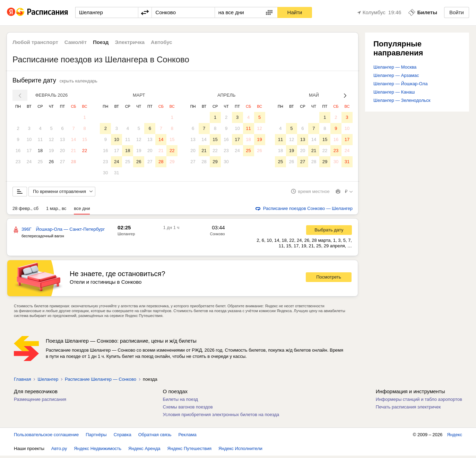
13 (62, 139)
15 (85, 139)
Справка (123, 437)
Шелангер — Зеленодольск (402, 100)
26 (51, 162)
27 (62, 162)
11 (40, 139)
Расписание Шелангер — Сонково (101, 382)
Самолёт (76, 42)
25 (40, 162)
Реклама (188, 437)
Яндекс (455, 437)
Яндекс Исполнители (240, 451)
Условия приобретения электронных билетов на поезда (221, 417)
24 (29, 162)
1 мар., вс (56, 211)
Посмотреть (329, 280)
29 (172, 162)
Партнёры (96, 437)
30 (105, 173)
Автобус (162, 42)
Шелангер (126, 236)
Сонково (217, 236)
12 (51, 139)
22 (85, 151)
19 (51, 151)
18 (40, 151)
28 (73, 162)
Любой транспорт (35, 42)
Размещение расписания (40, 402)
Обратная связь (155, 437)
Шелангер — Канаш (394, 92)
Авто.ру (59, 451)
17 (29, 151)
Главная (22, 382)
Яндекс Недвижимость (98, 451)
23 (18, 162)
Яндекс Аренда (144, 451)
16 (18, 151)
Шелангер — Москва (395, 67)
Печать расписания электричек (408, 409)
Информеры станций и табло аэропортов (419, 402)
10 (29, 139)
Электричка (130, 42)
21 (73, 151)
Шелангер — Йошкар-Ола (400, 84)
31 (116, 173)
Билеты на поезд (181, 402)
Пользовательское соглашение (46, 437)
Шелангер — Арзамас (396, 75)
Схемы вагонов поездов (188, 409)
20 (62, 151)
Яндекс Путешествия (190, 451)
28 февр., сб (25, 211)
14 (73, 139)
